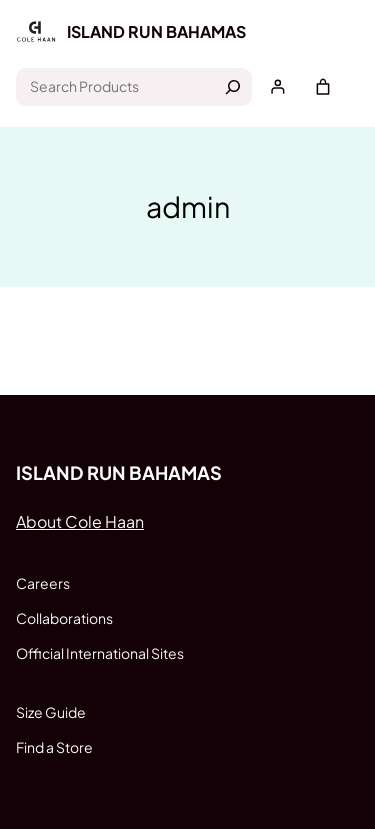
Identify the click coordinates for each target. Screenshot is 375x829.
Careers (43, 583)
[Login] (277, 86)
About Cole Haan (80, 521)
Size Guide (51, 712)
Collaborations (64, 618)
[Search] (233, 87)
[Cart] (323, 87)
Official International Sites (100, 653)
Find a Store (54, 747)
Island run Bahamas (156, 31)
